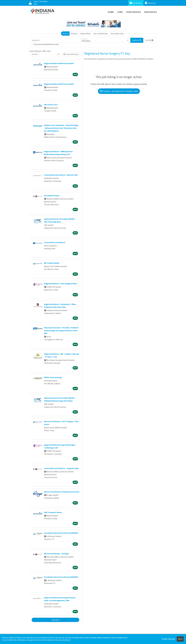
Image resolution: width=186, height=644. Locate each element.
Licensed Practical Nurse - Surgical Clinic (61, 468)
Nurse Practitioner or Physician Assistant (62, 492)
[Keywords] (56, 40)
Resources (151, 12)
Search (65, 34)
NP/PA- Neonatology (53, 377)
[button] (149, 40)
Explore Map (85, 34)
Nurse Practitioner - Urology (56, 554)
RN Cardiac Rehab (52, 263)
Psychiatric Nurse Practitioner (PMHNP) (61, 533)
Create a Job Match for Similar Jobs (119, 91)
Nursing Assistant (52, 195)
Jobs (120, 12)
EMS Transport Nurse (53, 512)
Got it (180, 639)
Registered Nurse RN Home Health (59, 63)
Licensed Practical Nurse (55, 242)
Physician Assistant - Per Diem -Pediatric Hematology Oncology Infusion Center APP (61, 330)
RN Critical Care (51, 105)
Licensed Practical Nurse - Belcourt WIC (61, 175)
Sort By (34, 54)
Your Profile (134, 12)
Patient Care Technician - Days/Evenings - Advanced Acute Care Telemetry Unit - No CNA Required (61, 128)
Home (111, 12)
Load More (55, 620)
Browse (74, 34)
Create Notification (71, 54)
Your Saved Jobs (117, 34)
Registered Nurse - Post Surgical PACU (61, 284)
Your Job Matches (101, 34)
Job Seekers (136, 3)
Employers (150, 3)
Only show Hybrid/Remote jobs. (46, 44)
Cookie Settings (168, 639)
